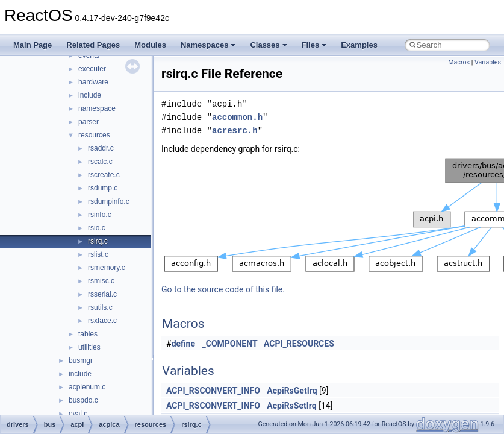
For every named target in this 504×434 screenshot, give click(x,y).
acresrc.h (235, 131)
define (183, 344)
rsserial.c (102, 294)
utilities (89, 347)
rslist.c (98, 254)
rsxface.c (102, 321)
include (90, 95)
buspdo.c (83, 400)
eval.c (78, 414)
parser (89, 122)
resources (94, 135)
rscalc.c (100, 162)
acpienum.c (87, 387)
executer (92, 69)
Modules (150, 45)
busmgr (81, 360)
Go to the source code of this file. (223, 289)
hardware (93, 82)
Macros (459, 62)
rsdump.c (103, 188)
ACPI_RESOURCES (299, 344)
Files (314, 45)
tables (88, 334)
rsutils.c (100, 307)
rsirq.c (98, 241)
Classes (268, 45)
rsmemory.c (107, 268)
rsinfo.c (100, 215)
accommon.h (237, 117)
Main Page (33, 45)
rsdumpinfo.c (109, 201)
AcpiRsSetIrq (291, 406)
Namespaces (208, 45)
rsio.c (97, 228)
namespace (97, 108)
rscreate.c (104, 175)
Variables (488, 62)
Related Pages (93, 45)
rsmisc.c (101, 281)
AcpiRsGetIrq (292, 391)
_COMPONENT (230, 344)
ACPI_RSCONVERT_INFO (213, 391)
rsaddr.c (101, 148)
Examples (359, 45)
